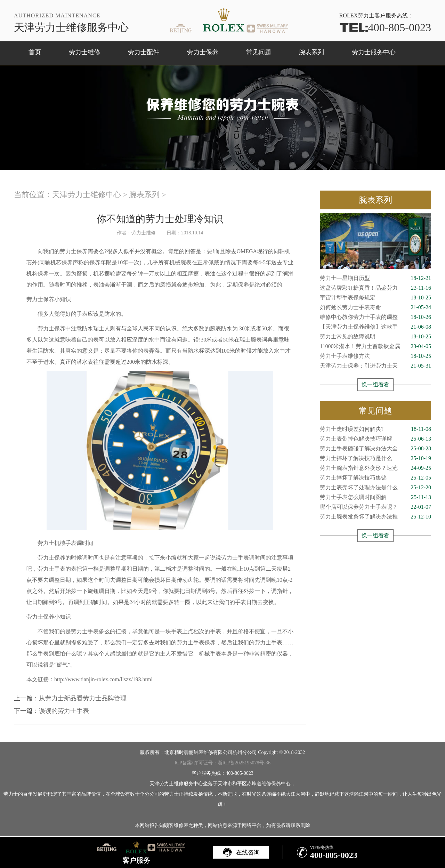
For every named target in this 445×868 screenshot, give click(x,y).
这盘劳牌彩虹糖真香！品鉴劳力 (375, 288)
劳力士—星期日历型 (375, 278)
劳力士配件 (144, 52)
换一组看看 (375, 384)
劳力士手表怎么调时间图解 (375, 497)
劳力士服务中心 (374, 52)
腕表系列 (311, 52)
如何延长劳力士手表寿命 (375, 307)
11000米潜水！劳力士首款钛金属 (375, 346)
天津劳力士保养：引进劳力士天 (375, 366)
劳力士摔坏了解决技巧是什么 (375, 458)
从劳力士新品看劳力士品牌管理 (83, 698)
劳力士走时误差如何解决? (375, 429)
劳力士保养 (203, 52)
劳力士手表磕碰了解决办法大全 (375, 449)
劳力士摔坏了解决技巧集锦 (375, 478)
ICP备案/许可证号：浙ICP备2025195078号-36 (222, 763)
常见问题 (259, 52)
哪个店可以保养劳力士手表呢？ (375, 507)
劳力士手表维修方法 (375, 356)
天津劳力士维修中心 (87, 195)
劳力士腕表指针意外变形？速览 (375, 468)
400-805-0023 (385, 27)
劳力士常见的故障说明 (375, 337)
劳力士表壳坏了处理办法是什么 (375, 488)
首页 (35, 52)
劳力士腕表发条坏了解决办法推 (375, 517)
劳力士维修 (84, 52)
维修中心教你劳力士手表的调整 (375, 317)
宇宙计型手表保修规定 (375, 298)
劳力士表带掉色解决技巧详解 (375, 439)
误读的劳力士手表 (64, 711)
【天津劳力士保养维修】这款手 (375, 327)
